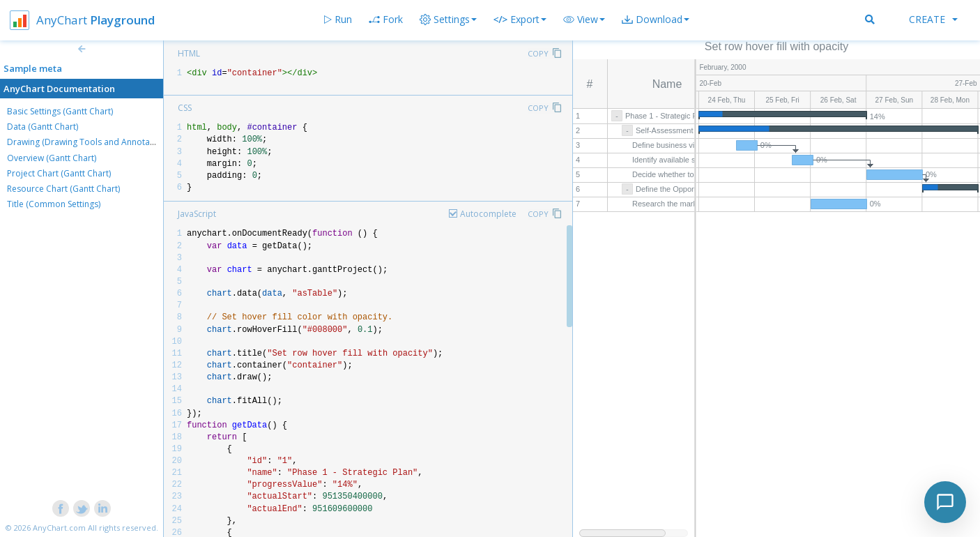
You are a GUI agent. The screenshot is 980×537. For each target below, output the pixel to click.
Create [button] (933, 19)
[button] (584, 20)
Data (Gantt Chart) (43, 127)
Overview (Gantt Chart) (52, 158)
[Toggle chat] (945, 502)
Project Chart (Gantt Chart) (59, 173)
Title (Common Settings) (54, 204)
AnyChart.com (59, 528)
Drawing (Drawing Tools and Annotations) (89, 142)
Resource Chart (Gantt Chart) (63, 189)
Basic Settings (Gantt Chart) (60, 111)
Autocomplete (488, 214)
